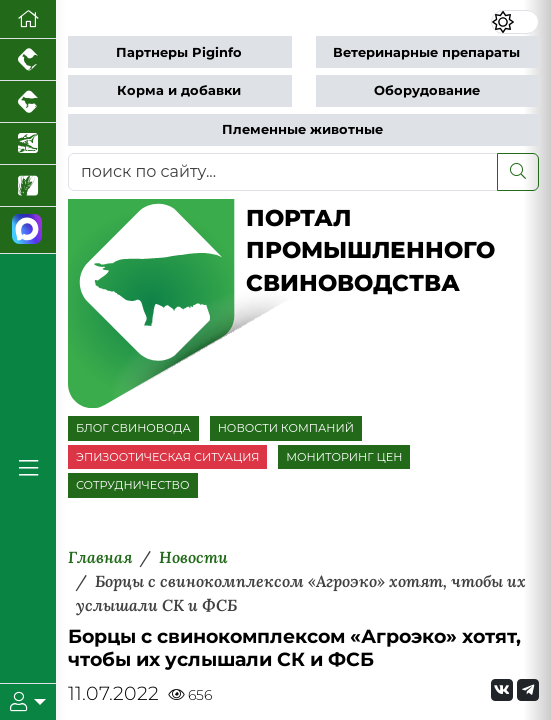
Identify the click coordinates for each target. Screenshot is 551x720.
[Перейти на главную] (28, 19)
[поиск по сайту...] (283, 172)
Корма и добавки (179, 90)
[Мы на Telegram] (528, 690)
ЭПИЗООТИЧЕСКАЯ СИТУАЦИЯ (167, 457)
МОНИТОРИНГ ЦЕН (344, 457)
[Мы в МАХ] (28, 230)
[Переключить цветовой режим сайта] (515, 22)
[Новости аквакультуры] (28, 144)
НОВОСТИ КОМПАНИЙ (286, 428)
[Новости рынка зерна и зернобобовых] (28, 186)
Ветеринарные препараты (426, 52)
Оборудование (427, 90)
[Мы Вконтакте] (502, 690)
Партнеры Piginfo (179, 52)
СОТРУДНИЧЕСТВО (133, 485)
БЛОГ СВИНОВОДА (133, 428)
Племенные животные (302, 129)
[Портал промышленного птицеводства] (28, 60)
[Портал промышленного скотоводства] (28, 102)
